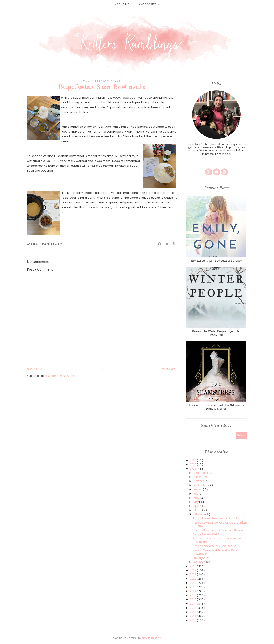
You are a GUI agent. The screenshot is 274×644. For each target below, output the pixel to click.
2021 (193, 574)
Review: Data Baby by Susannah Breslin (218, 530)
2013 (193, 608)
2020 (193, 579)
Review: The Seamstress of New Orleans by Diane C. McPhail (216, 407)
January (199, 562)
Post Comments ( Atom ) (60, 376)
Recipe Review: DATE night (209, 534)
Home (102, 369)
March (198, 510)
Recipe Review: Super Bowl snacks (214, 546)
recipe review (51, 244)
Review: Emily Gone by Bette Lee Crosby (216, 261)
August (198, 489)
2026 (193, 460)
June (197, 498)
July (196, 494)
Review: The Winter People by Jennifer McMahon (216, 333)
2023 (193, 566)
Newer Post (35, 369)
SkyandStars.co (151, 638)
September (201, 485)
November (200, 477)
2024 (193, 469)
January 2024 (201, 558)
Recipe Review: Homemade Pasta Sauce (218, 518)
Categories (149, 4)
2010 (193, 620)
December (200, 473)
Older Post (169, 369)
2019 (193, 583)
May (196, 502)
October (199, 481)
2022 (193, 570)
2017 (193, 591)
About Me (122, 4)
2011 (193, 616)
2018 (193, 587)
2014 (193, 604)
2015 (193, 599)
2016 (193, 595)
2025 (193, 464)
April (197, 506)
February (199, 514)
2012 (193, 612)
